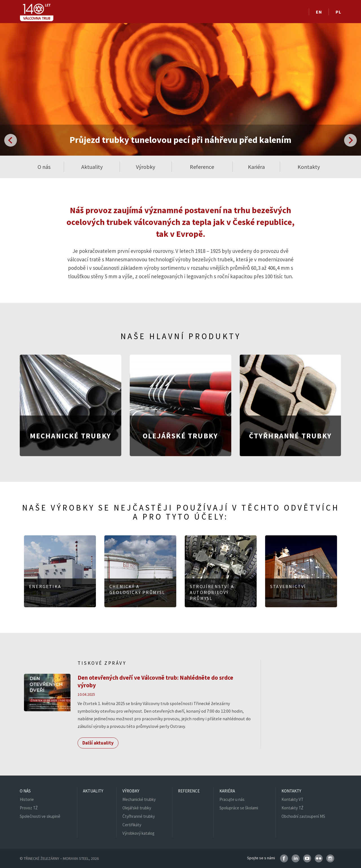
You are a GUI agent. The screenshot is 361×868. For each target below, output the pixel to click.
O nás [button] (44, 167)
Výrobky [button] (146, 167)
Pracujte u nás (232, 799)
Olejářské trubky (137, 808)
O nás (25, 791)
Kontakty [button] (309, 167)
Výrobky (131, 791)
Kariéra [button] (256, 167)
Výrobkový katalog (138, 833)
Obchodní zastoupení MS (303, 816)
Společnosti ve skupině (40, 816)
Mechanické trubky (139, 799)
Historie (27, 799)
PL (338, 12)
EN (319, 12)
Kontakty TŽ (292, 808)
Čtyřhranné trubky (139, 816)
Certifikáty (132, 825)
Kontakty (291, 791)
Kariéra (227, 791)
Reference (202, 167)
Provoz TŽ (29, 808)
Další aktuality (98, 743)
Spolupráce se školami (239, 808)
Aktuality (92, 167)
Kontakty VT (292, 799)
